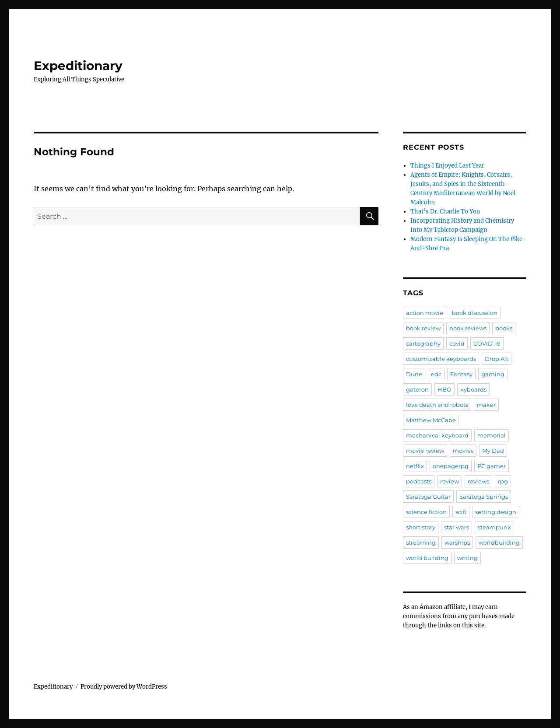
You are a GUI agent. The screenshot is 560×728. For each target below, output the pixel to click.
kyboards (473, 389)
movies (463, 451)
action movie (425, 313)
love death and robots (437, 405)
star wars (457, 527)
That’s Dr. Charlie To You (445, 212)
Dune (414, 374)
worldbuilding (499, 542)
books (504, 328)
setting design (496, 512)
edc (436, 374)
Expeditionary (78, 66)
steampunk (494, 527)
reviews (478, 481)
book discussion (475, 313)
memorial (492, 435)
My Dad (493, 451)
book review (423, 328)
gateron (417, 389)
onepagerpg (451, 466)
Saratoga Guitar (428, 497)
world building (427, 558)
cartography (423, 343)
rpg (503, 481)
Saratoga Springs (484, 497)
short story (421, 527)
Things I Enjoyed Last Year (447, 166)
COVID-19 (487, 343)
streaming (421, 542)
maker (486, 405)
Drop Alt (497, 359)
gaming (493, 374)
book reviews (468, 328)
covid (457, 343)
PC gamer (492, 466)
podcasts (419, 481)
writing (467, 558)
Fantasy (461, 374)
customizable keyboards (441, 359)
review (450, 481)
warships (457, 542)
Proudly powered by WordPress (124, 687)
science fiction (426, 512)
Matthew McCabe (431, 420)
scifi (461, 512)
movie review (425, 451)
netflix (415, 466)
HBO (444, 389)
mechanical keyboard (437, 435)
